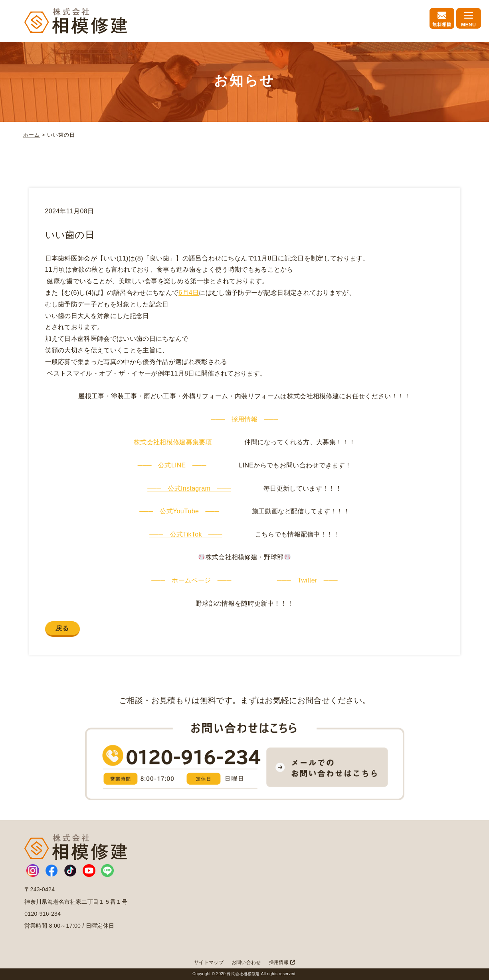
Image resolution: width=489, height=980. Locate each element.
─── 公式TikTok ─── (186, 534)
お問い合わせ (246, 962)
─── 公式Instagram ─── (189, 488)
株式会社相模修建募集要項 (173, 442)
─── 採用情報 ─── (245, 419)
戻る (62, 628)
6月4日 (189, 293)
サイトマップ (209, 962)
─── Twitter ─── (307, 580)
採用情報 (282, 962)
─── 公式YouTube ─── (179, 511)
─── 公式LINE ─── (172, 465)
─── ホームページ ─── (191, 580)
